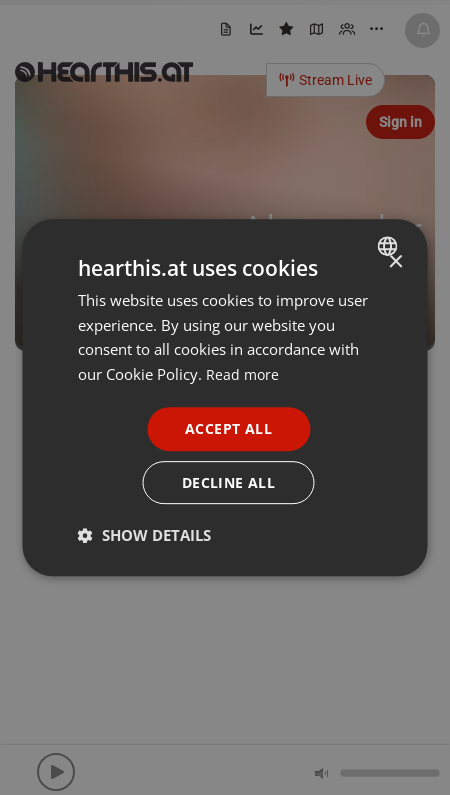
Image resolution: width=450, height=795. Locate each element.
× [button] (395, 261)
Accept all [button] (228, 427)
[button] (144, 536)
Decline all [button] (228, 482)
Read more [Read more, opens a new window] (243, 374)
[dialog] (225, 397)
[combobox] (390, 245)
